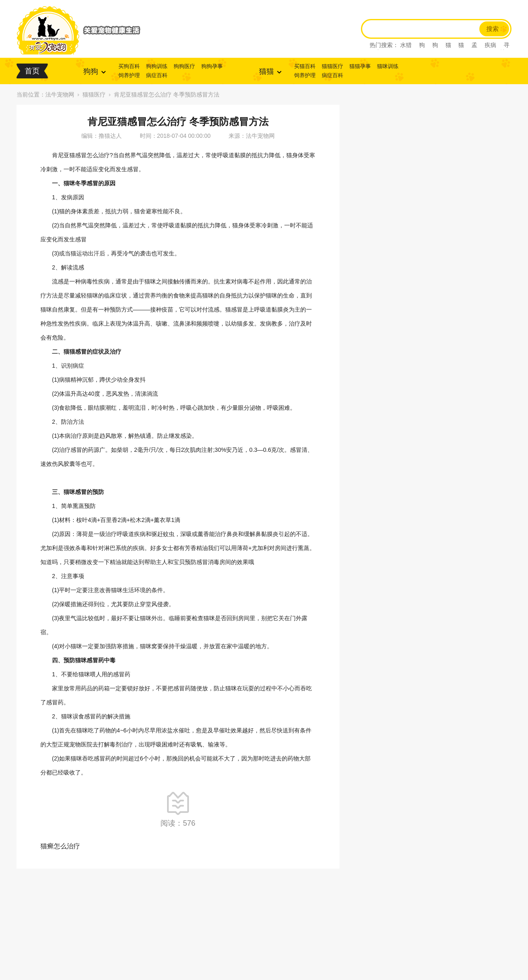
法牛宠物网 (60, 94)
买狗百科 (129, 66)
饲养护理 (129, 75)
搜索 (493, 29)
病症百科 (157, 75)
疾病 (490, 45)
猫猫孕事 (360, 66)
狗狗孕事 (212, 66)
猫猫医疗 (332, 66)
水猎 (406, 45)
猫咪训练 (388, 66)
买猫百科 (305, 66)
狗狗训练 (157, 66)
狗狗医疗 (184, 66)
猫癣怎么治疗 (60, 846)
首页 (32, 71)
